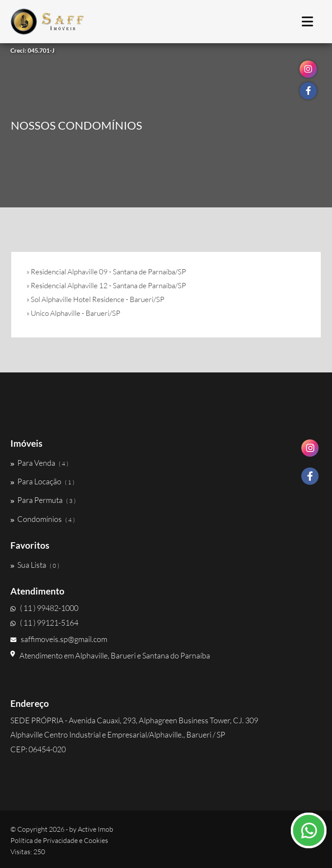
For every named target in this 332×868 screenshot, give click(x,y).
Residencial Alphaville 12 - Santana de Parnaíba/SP (108, 285)
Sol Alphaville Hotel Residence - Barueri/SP (97, 299)
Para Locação (42, 481)
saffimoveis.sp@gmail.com (59, 639)
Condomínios (43, 519)
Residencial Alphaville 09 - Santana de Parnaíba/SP (108, 272)
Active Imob (96, 829)
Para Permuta (43, 500)
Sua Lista (35, 565)
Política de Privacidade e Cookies (59, 840)
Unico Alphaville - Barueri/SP (75, 313)
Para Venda (39, 463)
